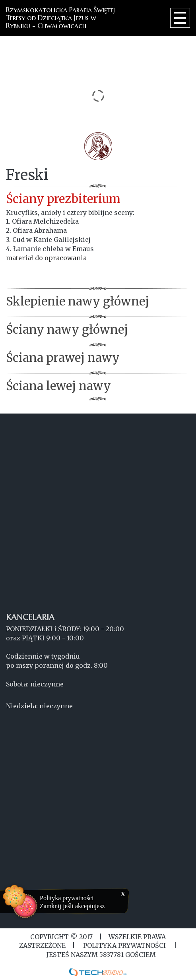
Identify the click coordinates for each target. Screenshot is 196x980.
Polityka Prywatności (124, 945)
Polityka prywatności (67, 898)
